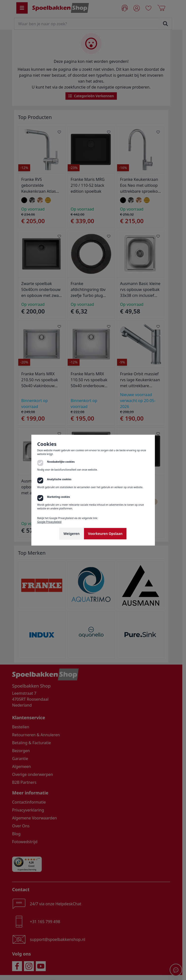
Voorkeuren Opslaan (105, 534)
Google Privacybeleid (49, 522)
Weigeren (72, 534)
